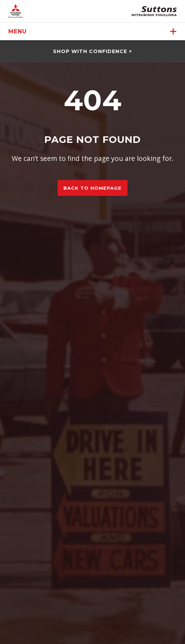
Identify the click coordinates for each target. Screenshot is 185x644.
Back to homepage (92, 188)
